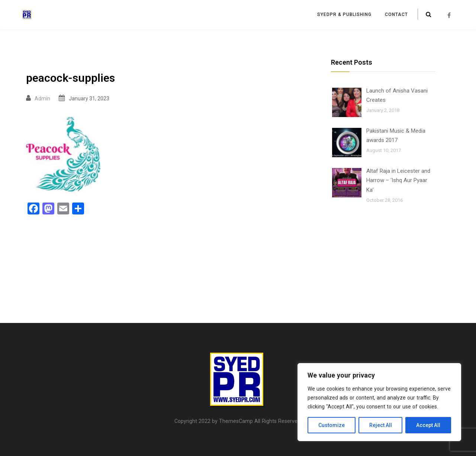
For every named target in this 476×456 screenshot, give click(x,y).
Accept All (428, 425)
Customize (332, 425)
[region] (379, 402)
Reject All (381, 425)
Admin (42, 98)
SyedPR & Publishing (344, 14)
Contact (396, 14)
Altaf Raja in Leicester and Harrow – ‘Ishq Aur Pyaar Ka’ (398, 180)
